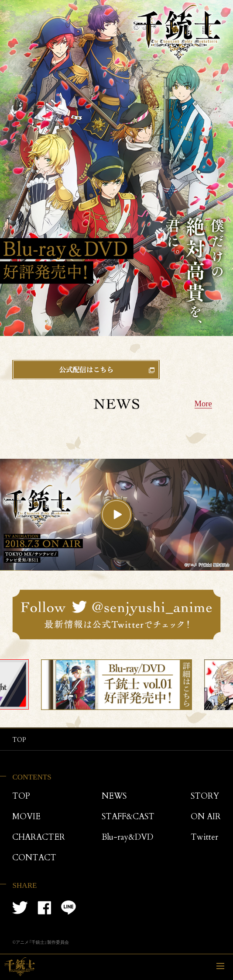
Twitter (204, 838)
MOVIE (26, 817)
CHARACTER (39, 838)
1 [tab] (107, 719)
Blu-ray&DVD (127, 838)
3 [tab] (126, 719)
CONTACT (34, 858)
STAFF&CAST (128, 817)
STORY (205, 797)
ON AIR (206, 817)
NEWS (114, 797)
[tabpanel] (116, 685)
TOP (21, 797)
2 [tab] (116, 719)
